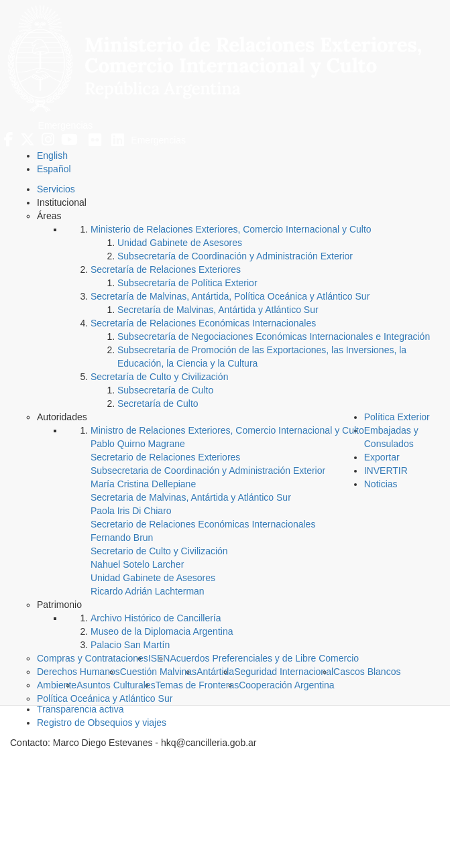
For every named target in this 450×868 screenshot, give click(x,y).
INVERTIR (386, 471)
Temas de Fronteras (198, 685)
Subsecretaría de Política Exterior (187, 283)
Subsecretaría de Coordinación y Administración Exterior (235, 256)
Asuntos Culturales (116, 685)
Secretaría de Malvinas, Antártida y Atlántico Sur (218, 310)
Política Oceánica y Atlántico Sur (105, 698)
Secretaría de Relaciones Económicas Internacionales (203, 323)
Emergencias (66, 125)
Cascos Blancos (367, 672)
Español (54, 169)
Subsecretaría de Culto (165, 390)
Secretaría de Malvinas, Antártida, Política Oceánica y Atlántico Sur (230, 296)
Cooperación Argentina (286, 685)
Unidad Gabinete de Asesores (180, 243)
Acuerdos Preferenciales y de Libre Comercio (264, 658)
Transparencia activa (80, 709)
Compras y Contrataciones (93, 658)
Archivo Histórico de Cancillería (156, 618)
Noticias (381, 484)
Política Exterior (397, 417)
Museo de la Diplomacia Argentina (162, 631)
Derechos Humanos (78, 672)
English (52, 156)
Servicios (56, 189)
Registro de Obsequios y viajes (102, 723)
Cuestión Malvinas (158, 672)
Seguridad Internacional (284, 672)
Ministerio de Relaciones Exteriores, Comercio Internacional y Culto (231, 229)
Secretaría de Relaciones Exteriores (166, 269)
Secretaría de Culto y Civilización (159, 377)
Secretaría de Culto (158, 404)
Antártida (215, 672)
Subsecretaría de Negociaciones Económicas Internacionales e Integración (274, 336)
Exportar (382, 457)
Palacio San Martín (130, 645)
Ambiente (57, 685)
